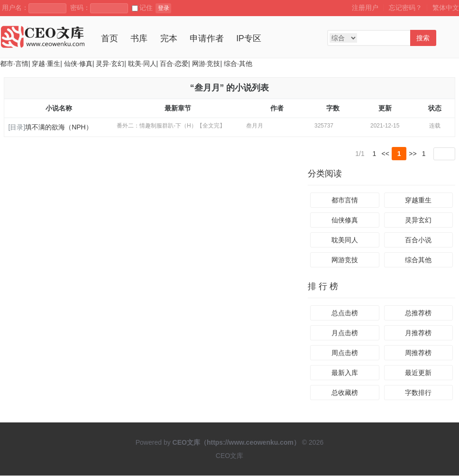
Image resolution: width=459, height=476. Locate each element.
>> (413, 154)
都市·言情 (14, 64)
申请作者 (207, 38)
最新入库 (345, 373)
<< (386, 154)
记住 (142, 8)
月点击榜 (345, 333)
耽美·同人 (142, 64)
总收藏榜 (345, 393)
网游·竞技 (206, 64)
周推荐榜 (418, 353)
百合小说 (418, 240)
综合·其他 (238, 64)
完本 (169, 38)
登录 (164, 8)
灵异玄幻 (418, 220)
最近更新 (418, 373)
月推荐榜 (418, 333)
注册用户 (365, 8)
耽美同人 (345, 240)
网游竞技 (345, 260)
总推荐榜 (418, 313)
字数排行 (418, 393)
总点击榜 (345, 313)
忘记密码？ (405, 8)
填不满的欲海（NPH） (59, 127)
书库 (139, 38)
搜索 (423, 38)
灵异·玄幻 (110, 64)
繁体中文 (446, 8)
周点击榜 (345, 353)
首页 (110, 38)
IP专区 (249, 38)
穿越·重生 (46, 64)
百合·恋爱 (174, 64)
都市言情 (345, 201)
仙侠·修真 (78, 64)
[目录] (17, 127)
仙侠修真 (345, 220)
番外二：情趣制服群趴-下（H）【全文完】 (171, 126)
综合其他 (418, 260)
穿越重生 (418, 201)
